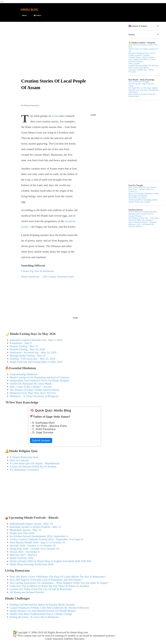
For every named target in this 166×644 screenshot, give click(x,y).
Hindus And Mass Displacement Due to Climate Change (41, 614)
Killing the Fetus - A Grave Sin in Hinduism (34, 617)
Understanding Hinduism (24, 374)
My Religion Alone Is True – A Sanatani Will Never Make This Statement (143, 219)
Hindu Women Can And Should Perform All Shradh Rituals (43, 611)
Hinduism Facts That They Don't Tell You (33, 393)
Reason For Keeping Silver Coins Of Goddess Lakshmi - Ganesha (142, 54)
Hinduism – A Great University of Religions (34, 396)
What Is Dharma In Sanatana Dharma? (143, 212)
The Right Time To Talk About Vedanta (143, 88)
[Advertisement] (65, 41)
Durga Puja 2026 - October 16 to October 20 (34, 549)
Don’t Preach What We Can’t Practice (142, 187)
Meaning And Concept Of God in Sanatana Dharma (141, 215)
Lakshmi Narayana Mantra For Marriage (144, 66)
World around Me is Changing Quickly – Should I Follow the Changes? (144, 201)
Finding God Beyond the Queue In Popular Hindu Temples (42, 605)
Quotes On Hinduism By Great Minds (31, 384)
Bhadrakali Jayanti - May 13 (25, 530)
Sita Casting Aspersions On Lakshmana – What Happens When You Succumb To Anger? (59, 583)
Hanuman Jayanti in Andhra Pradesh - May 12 (35, 527)
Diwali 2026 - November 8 (25, 552)
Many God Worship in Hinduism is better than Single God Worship (144, 195)
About (23, 15)
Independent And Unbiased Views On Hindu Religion (39, 380)
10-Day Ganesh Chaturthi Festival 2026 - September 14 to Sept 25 (47, 539)
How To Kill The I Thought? (139, 82)
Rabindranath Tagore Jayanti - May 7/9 (31, 524)
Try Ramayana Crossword (24, 470)
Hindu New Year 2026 (22, 533)
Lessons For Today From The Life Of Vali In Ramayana (41, 589)
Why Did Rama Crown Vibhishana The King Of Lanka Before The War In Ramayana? (58, 577)
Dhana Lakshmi (134, 63)
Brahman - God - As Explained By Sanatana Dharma (141, 225)
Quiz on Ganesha (19, 460)
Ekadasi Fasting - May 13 (24, 346)
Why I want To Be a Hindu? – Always (31, 387)
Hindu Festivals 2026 (21, 558)
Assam (55, 116)
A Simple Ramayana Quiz (24, 457)
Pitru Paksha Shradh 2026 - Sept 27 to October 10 (37, 542)
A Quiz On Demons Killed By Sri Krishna (33, 466)
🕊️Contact (36, 15)
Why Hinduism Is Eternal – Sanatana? (143, 222)
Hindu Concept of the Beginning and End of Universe (39, 377)
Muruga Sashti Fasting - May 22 (28, 356)
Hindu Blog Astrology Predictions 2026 (32, 564)
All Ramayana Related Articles (27, 592)
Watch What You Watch (137, 198)
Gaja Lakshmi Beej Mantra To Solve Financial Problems (142, 60)
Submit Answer (41, 440)
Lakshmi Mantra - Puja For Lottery (142, 57)
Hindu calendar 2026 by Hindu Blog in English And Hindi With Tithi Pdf (50, 561)
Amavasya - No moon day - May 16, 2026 (33, 352)
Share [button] (93, 115)
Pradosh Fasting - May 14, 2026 (27, 349)
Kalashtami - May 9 (21, 343)
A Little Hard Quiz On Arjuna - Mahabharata (35, 463)
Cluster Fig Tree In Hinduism (38, 271)
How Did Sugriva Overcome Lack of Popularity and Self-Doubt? (46, 580)
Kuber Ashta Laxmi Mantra (139, 68)
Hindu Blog (29, 10)
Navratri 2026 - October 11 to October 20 (33, 546)
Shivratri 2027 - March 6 (23, 555)
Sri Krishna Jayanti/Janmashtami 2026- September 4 (39, 536)
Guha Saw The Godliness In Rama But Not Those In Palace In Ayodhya (49, 586)
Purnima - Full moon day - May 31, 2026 (32, 359)
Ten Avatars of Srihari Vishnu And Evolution (35, 390)
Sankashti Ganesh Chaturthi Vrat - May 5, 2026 (36, 340)
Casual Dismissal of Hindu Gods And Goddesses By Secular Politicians (49, 608)
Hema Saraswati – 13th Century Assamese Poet (47, 277)
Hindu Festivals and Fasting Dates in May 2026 (36, 362)
